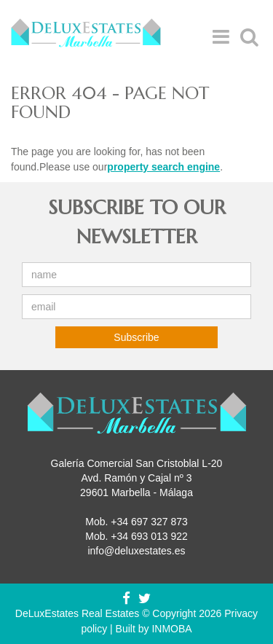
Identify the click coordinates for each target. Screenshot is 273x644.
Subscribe (136, 337)
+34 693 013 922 (149, 536)
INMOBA (171, 629)
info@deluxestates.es (136, 551)
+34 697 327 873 (149, 522)
